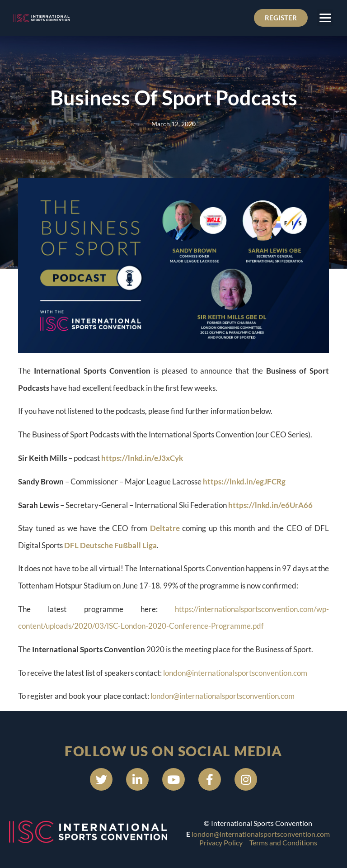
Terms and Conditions (283, 842)
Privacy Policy (221, 842)
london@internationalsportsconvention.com (235, 673)
